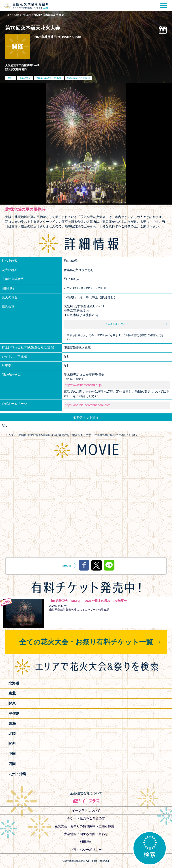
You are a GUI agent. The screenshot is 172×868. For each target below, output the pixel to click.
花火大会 (26, 78)
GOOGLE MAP (117, 324)
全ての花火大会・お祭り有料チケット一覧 (86, 642)
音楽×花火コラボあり (50, 78)
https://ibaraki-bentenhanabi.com (87, 405)
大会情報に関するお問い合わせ (86, 834)
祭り (11, 78)
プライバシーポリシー (86, 850)
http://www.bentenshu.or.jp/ (84, 385)
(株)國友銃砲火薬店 (79, 78)
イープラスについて (86, 810)
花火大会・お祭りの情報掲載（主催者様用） (86, 826)
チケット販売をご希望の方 (86, 818)
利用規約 (86, 842)
